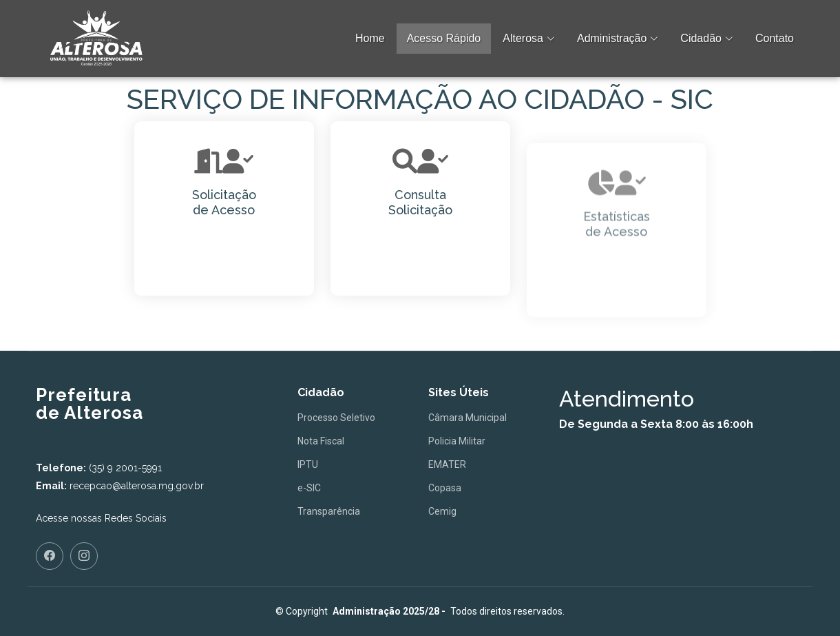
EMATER (447, 464)
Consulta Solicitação (420, 204)
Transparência (329, 511)
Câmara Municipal (468, 418)
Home (370, 38)
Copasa (445, 488)
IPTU (308, 464)
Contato (775, 38)
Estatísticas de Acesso (617, 264)
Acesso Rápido (444, 38)
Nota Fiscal (321, 441)
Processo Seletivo (336, 418)
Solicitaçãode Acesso (224, 202)
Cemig (442, 511)
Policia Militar (457, 441)
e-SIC (309, 488)
